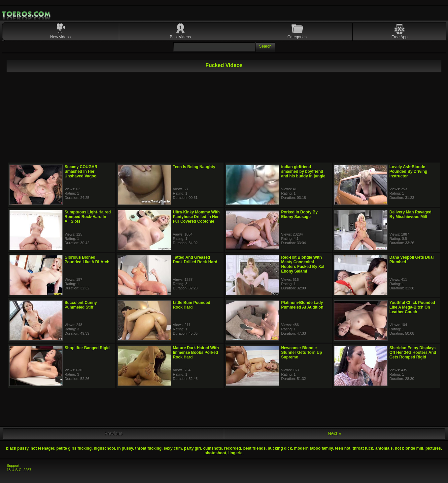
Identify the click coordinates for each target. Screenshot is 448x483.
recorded (233, 448)
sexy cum (173, 448)
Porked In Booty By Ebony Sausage (300, 214)
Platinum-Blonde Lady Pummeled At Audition (302, 305)
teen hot (343, 448)
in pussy (125, 448)
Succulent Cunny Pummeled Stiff (81, 305)
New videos (60, 37)
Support (13, 465)
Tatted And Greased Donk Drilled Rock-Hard (195, 260)
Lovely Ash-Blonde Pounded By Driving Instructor (409, 171)
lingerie (236, 453)
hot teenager (42, 448)
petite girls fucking (74, 448)
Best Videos (180, 37)
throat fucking (148, 448)
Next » (334, 433)
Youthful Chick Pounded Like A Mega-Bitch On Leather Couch (412, 307)
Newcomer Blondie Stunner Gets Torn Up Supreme (302, 353)
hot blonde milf (409, 448)
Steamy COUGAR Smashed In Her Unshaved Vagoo (81, 171)
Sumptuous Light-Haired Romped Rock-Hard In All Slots (88, 217)
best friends (255, 448)
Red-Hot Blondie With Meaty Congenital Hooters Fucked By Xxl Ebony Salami (303, 264)
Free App (400, 37)
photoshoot (215, 453)
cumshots (212, 448)
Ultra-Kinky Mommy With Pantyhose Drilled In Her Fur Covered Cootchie (196, 217)
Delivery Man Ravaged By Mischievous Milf (411, 214)
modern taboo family (313, 448)
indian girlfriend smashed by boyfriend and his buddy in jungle (303, 171)
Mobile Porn (27, 14)
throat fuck (363, 448)
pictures (433, 448)
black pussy (17, 448)
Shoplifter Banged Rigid (87, 348)
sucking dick (280, 448)
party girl (192, 448)
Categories (297, 37)
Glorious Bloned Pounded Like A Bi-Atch (87, 260)
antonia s (384, 448)
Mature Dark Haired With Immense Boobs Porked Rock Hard (196, 353)
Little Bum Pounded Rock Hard (192, 305)
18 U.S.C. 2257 (19, 470)
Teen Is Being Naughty (194, 167)
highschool (104, 448)
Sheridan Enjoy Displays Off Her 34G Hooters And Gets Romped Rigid (413, 353)
